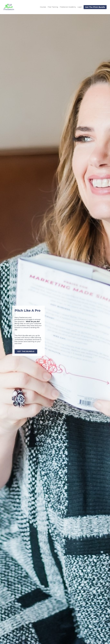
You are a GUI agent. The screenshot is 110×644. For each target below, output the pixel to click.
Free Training (53, 7)
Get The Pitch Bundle (95, 7)
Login (80, 7)
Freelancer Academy (68, 7)
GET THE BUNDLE (26, 351)
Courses (43, 7)
